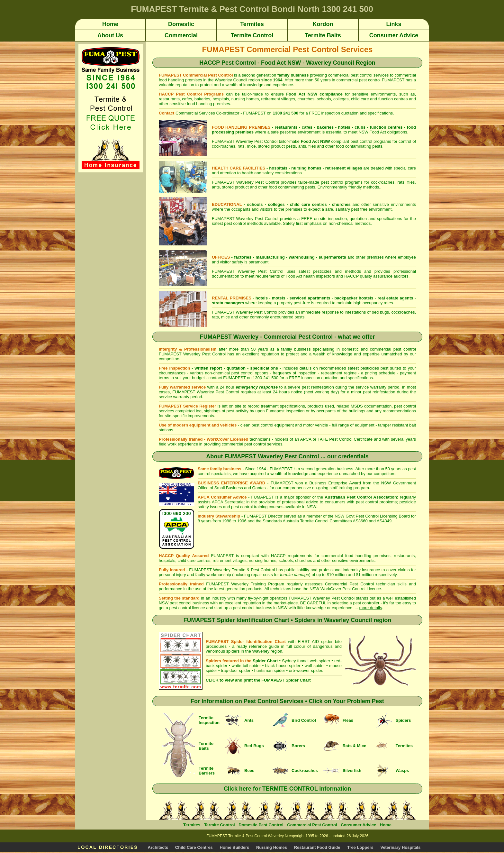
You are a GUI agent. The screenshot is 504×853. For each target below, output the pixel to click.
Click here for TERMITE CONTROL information (288, 789)
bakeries (325, 127)
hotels (344, 127)
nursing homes (306, 168)
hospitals (278, 168)
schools (255, 204)
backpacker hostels (354, 298)
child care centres (308, 204)
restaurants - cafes (294, 127)
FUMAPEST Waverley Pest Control (322, 598)
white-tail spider (246, 666)
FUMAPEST (255, 516)
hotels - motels (270, 298)
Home (386, 825)
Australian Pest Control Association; (361, 497)
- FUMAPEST (261, 497)
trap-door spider (236, 670)
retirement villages (344, 168)
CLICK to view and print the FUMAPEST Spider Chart (258, 680)
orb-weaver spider (306, 670)
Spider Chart (265, 661)
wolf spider (315, 666)
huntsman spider (270, 670)
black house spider (283, 666)
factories (243, 257)
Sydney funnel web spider (306, 661)
